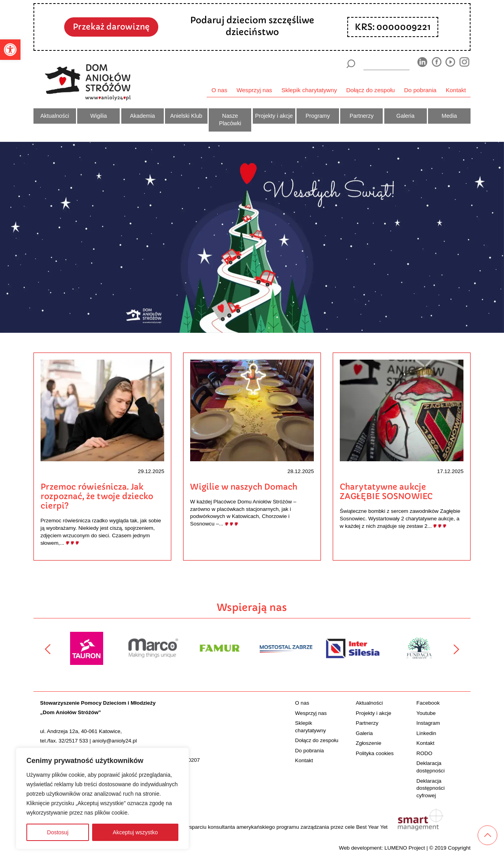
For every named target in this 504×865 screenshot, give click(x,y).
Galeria (406, 116)
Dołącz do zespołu (370, 90)
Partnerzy (362, 116)
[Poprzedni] (48, 649)
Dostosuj (57, 832)
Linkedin (426, 733)
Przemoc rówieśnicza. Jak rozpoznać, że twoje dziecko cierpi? (97, 496)
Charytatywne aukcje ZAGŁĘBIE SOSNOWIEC (386, 492)
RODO (424, 753)
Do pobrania (420, 90)
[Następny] (456, 649)
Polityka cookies (374, 753)
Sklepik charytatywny (309, 90)
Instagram (428, 723)
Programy (318, 116)
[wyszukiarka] (387, 64)
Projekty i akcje (274, 116)
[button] (10, 50)
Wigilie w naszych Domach (244, 487)
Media (449, 116)
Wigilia (98, 116)
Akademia (142, 116)
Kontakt (456, 90)
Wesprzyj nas (254, 90)
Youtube (426, 713)
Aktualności (55, 116)
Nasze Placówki (230, 120)
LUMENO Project (405, 848)
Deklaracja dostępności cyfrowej (431, 788)
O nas (219, 90)
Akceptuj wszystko (135, 832)
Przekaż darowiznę (111, 27)
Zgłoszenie (368, 743)
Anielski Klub (186, 116)
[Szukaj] (351, 64)
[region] (102, 798)
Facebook (428, 703)
